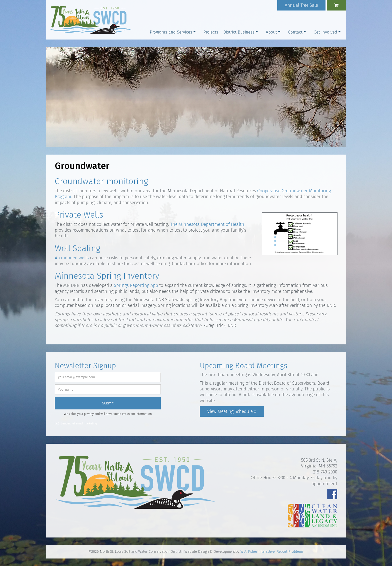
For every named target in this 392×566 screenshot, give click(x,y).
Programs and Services (171, 32)
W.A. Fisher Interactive (258, 552)
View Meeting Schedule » (232, 411)
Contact (295, 32)
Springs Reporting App (136, 285)
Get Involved (325, 32)
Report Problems (290, 552)
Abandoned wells (72, 258)
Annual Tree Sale (301, 5)
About (271, 32)
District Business (239, 32)
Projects (211, 32)
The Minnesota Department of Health (207, 224)
